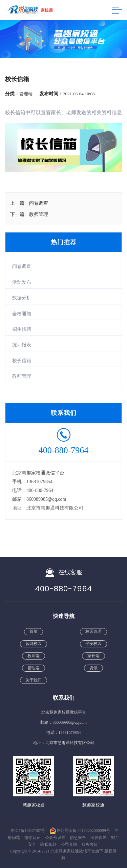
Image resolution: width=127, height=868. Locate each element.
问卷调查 (22, 266)
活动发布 (22, 282)
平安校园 (93, 644)
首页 (34, 631)
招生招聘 (22, 329)
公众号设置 (56, 838)
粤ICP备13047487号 (28, 830)
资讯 (93, 668)
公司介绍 (70, 844)
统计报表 (22, 345)
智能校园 (34, 644)
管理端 (34, 668)
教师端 (34, 656)
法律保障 (99, 838)
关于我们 (34, 680)
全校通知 (22, 314)
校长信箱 (22, 361)
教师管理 (22, 376)
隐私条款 (49, 844)
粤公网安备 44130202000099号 (80, 830)
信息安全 (78, 838)
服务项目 (90, 844)
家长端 (93, 656)
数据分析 (22, 298)
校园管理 (93, 631)
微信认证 (33, 838)
